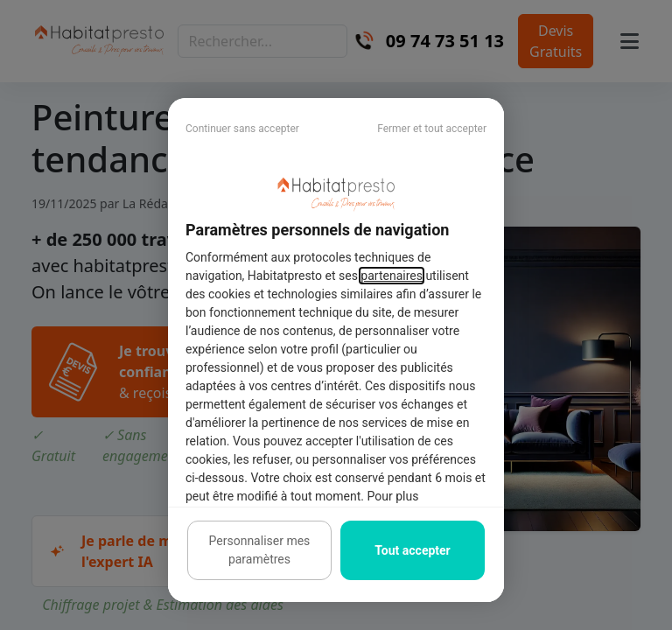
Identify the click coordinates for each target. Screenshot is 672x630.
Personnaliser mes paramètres (260, 550)
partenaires (392, 276)
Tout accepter (412, 550)
